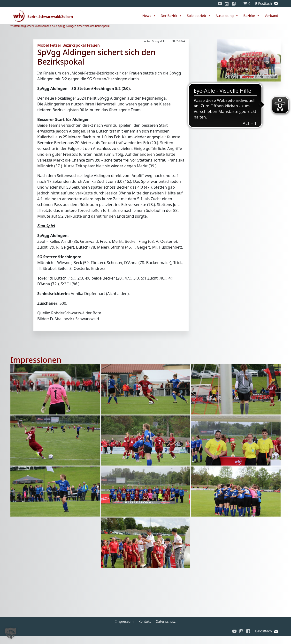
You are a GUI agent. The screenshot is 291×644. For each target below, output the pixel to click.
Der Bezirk (171, 16)
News (149, 16)
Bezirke (252, 16)
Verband (271, 16)
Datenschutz (166, 621)
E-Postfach (264, 4)
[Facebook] (235, 4)
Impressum (125, 621)
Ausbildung (227, 16)
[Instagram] (227, 4)
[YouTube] (220, 4)
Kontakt (145, 621)
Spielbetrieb (199, 16)
